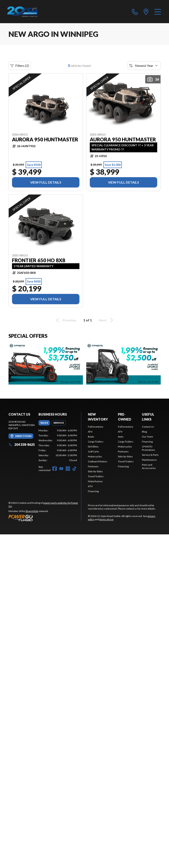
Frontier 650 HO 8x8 (39, 260)
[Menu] (158, 12)
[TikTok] (74, 469)
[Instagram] (68, 469)
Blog (144, 432)
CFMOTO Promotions (149, 448)
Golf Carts (93, 451)
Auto (121, 437)
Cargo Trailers (96, 442)
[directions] (146, 12)
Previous (66, 320)
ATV (90, 432)
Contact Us (148, 427)
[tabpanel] (58, 445)
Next (107, 320)
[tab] (44, 423)
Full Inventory (96, 427)
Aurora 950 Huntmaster (45, 139)
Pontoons (93, 466)
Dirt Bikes (93, 447)
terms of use (106, 519)
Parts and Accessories (149, 466)
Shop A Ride (32, 511)
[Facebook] (55, 469)
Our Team (147, 437)
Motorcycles (95, 456)
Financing (93, 491)
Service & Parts (150, 455)
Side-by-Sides (95, 471)
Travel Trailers (96, 476)
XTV (90, 486)
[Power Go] (45, 518)
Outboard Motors (98, 461)
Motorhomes (95, 481)
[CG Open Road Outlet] (27, 12)
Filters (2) (20, 66)
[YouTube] (61, 469)
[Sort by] (144, 66)
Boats (91, 437)
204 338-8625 (22, 444)
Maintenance (149, 460)
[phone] (135, 12)
